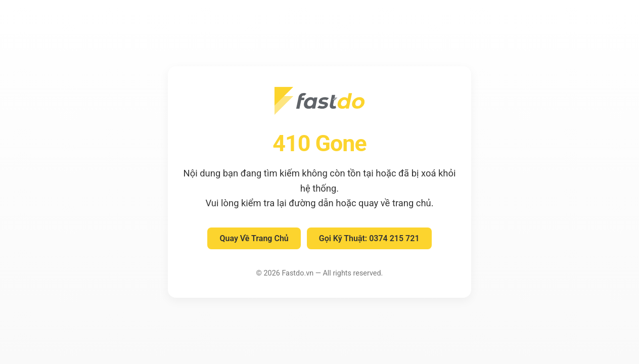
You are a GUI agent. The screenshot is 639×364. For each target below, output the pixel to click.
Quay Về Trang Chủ (254, 238)
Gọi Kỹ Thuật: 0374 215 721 (369, 238)
